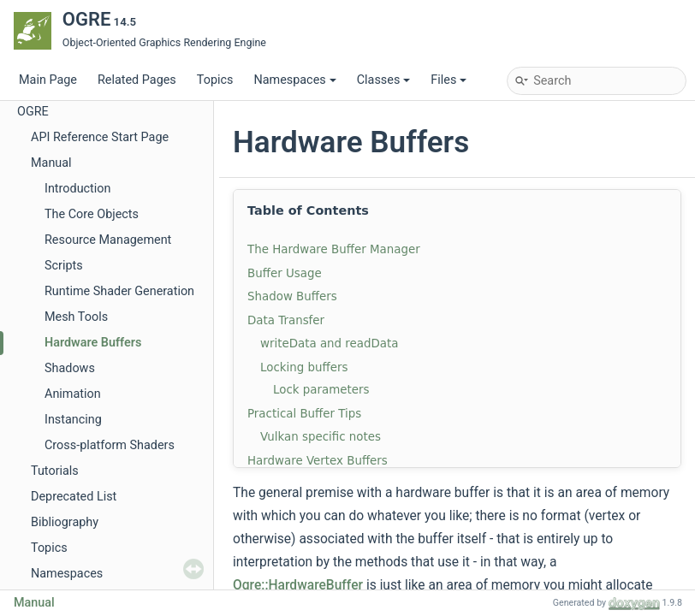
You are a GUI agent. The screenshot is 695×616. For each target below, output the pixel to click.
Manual (51, 163)
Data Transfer (286, 320)
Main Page (48, 80)
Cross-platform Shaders (110, 445)
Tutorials (55, 471)
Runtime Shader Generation (119, 291)
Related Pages (137, 80)
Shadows (70, 368)
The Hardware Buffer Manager (334, 249)
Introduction (77, 189)
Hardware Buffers (93, 343)
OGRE (33, 112)
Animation (73, 394)
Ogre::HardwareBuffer (298, 585)
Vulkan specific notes (321, 437)
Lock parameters (321, 390)
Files (448, 80)
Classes (384, 80)
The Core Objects (92, 214)
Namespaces (294, 80)
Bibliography (65, 522)
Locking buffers (304, 367)
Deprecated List (74, 497)
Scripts (64, 266)
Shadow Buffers (292, 296)
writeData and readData (329, 344)
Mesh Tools (76, 317)
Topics (215, 80)
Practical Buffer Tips (304, 414)
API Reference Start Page (100, 137)
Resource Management (108, 240)
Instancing (73, 420)
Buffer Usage (285, 273)
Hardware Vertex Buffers (318, 461)
